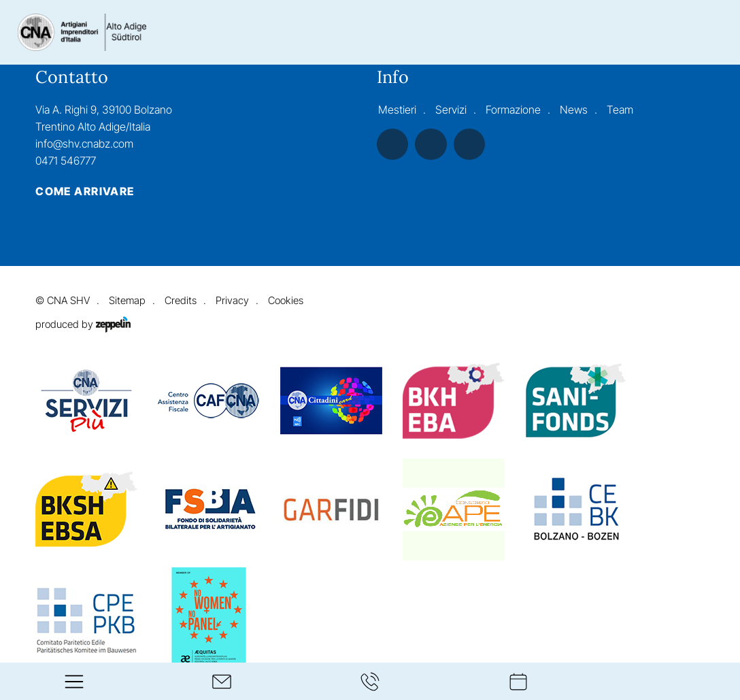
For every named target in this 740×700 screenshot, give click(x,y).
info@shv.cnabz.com (84, 144)
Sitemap (127, 301)
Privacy (232, 301)
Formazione (513, 110)
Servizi (451, 110)
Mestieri (397, 110)
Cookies (285, 301)
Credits (181, 301)
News (574, 110)
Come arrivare (85, 192)
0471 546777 (66, 161)
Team (620, 110)
